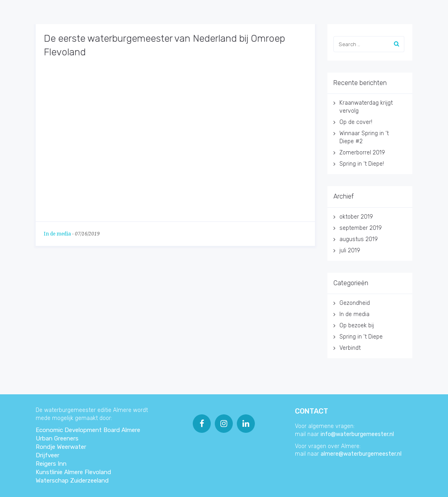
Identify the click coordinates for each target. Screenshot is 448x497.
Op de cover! (356, 122)
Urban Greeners (57, 438)
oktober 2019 (356, 217)
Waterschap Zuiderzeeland (72, 481)
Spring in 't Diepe (361, 337)
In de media (57, 234)
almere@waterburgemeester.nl (361, 454)
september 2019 (361, 228)
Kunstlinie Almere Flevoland (73, 472)
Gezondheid (355, 303)
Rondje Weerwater (61, 447)
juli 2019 (350, 251)
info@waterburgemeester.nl (357, 434)
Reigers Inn (51, 464)
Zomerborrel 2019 (362, 153)
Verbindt (350, 348)
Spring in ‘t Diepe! (362, 164)
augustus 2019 (359, 239)
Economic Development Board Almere (88, 430)
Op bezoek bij (357, 326)
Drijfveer (47, 455)
